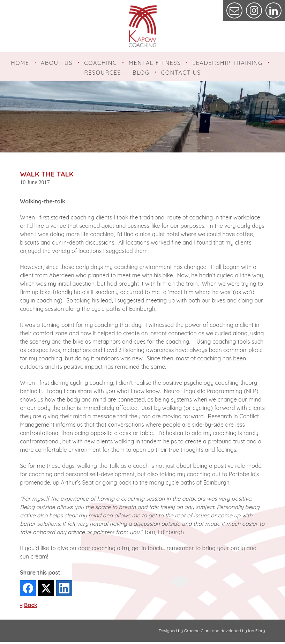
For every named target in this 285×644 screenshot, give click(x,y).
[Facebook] (28, 590)
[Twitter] (46, 590)
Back (31, 607)
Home (20, 63)
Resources (103, 74)
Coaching (100, 63)
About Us (57, 63)
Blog (141, 74)
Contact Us (181, 74)
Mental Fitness (155, 63)
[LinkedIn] (64, 590)
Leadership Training (228, 63)
